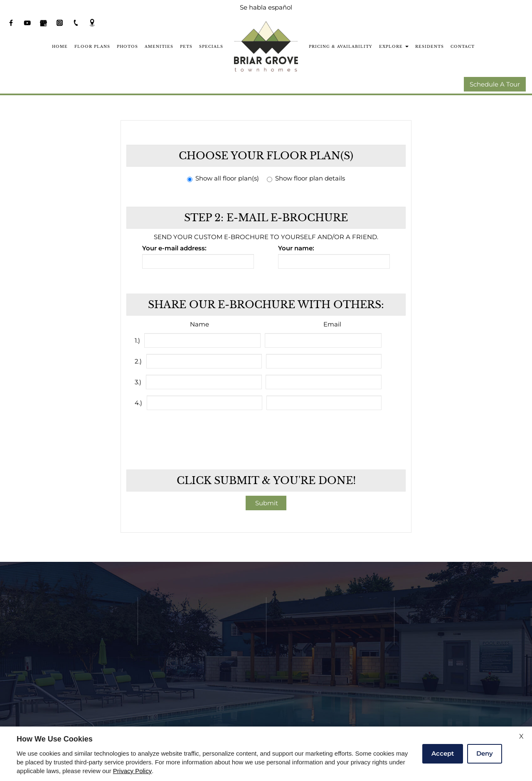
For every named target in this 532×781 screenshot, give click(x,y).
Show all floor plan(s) (223, 179)
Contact (463, 46)
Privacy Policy (132, 771)
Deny (485, 753)
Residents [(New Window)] (430, 46)
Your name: (296, 248)
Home (60, 46)
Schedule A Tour (495, 85)
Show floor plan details (306, 179)
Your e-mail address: (174, 248)
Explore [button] (394, 46)
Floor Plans (92, 46)
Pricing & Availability (341, 46)
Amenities (159, 46)
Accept (443, 753)
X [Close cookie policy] (521, 736)
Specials (211, 46)
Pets (186, 46)
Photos (127, 46)
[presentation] (267, 435)
